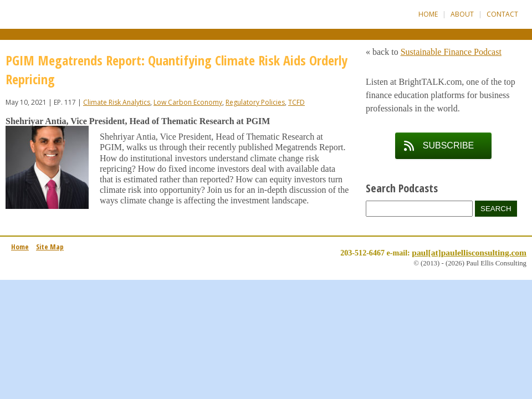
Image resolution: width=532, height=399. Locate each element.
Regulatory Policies (255, 102)
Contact (502, 14)
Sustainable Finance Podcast (451, 52)
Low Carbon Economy (188, 102)
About (462, 14)
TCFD (296, 102)
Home (428, 14)
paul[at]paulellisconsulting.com (469, 252)
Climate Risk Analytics (117, 102)
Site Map (50, 247)
